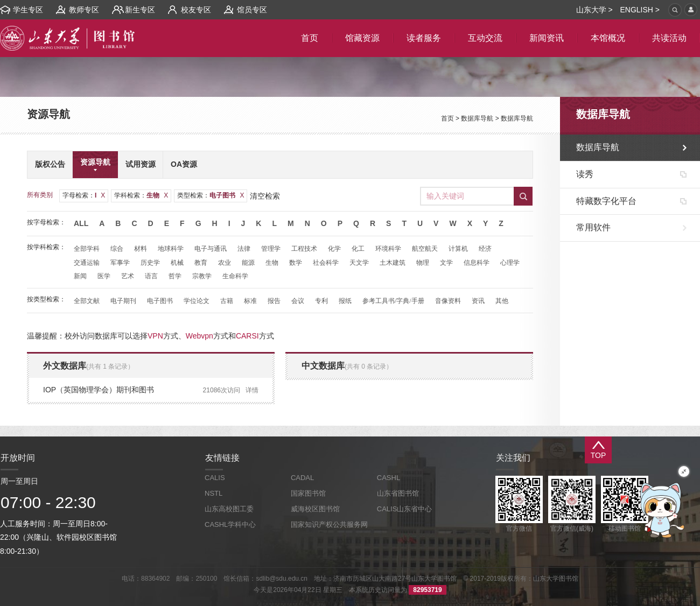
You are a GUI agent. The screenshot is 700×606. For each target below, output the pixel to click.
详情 (252, 390)
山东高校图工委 (229, 509)
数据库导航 (477, 118)
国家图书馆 (308, 493)
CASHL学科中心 (230, 524)
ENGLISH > (640, 10)
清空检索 (265, 196)
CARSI (247, 336)
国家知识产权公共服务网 (329, 524)
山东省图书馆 (398, 493)
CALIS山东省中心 (405, 509)
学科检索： (141, 195)
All (81, 223)
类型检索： (211, 195)
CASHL (388, 478)
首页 (447, 118)
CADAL (302, 478)
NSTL (213, 493)
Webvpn (199, 336)
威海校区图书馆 (315, 509)
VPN (155, 336)
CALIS (215, 478)
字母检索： (84, 195)
